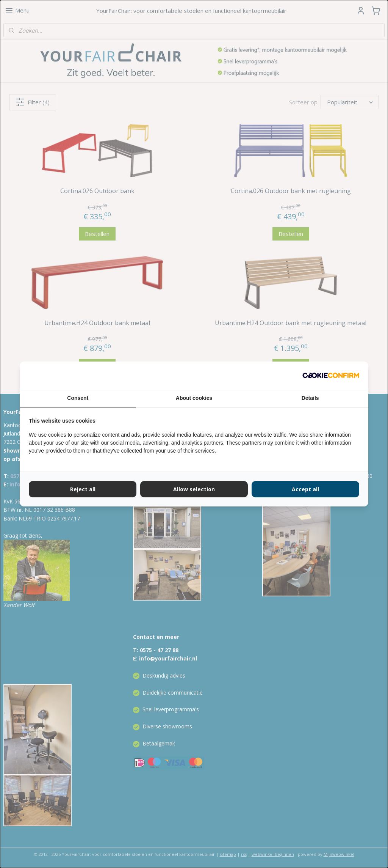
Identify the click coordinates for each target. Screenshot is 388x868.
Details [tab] (310, 398)
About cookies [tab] (194, 398)
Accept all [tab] (305, 489)
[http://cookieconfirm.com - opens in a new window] (331, 375)
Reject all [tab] (83, 489)
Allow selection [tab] (194, 489)
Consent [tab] (78, 398)
